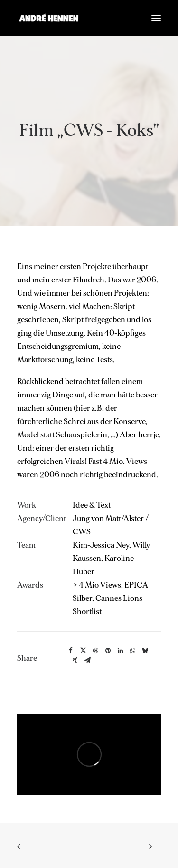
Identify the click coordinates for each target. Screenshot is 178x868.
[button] (156, 18)
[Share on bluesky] (145, 651)
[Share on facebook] (71, 651)
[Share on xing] (75, 660)
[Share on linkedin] (120, 651)
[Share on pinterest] (108, 651)
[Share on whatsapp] (132, 651)
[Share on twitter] (83, 651)
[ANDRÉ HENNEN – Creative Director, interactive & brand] (49, 18)
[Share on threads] (95, 651)
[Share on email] (87, 660)
